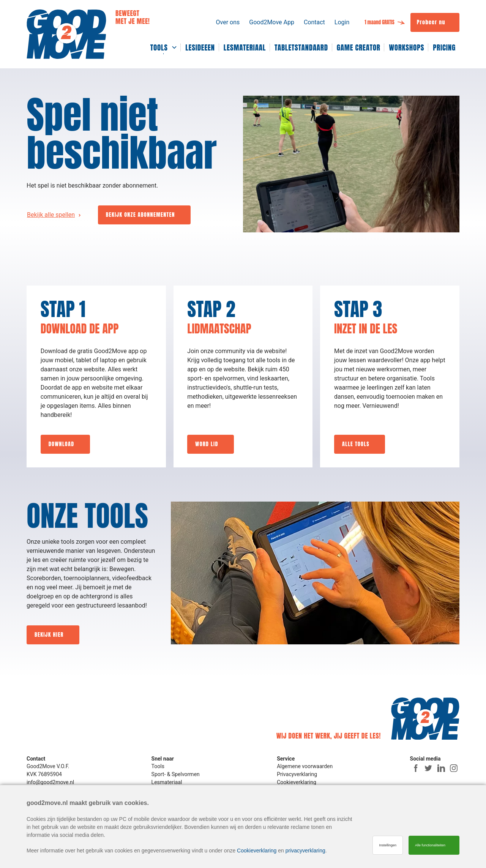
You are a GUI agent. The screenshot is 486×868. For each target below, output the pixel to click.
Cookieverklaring (297, 782)
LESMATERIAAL (245, 47)
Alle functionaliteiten (430, 845)
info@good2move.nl (50, 782)
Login (342, 22)
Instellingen (388, 845)
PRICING (444, 47)
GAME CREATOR (359, 47)
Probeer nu (431, 22)
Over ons (228, 22)
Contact (314, 22)
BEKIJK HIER (49, 635)
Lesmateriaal (167, 782)
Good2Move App (272, 22)
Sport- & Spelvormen (176, 774)
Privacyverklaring (297, 774)
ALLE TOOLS (356, 444)
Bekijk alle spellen (51, 215)
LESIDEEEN (200, 47)
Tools (158, 766)
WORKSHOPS (406, 47)
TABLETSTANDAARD (301, 47)
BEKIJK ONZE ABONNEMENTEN (140, 215)
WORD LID (207, 444)
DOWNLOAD (62, 444)
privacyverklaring (305, 851)
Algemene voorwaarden (305, 766)
